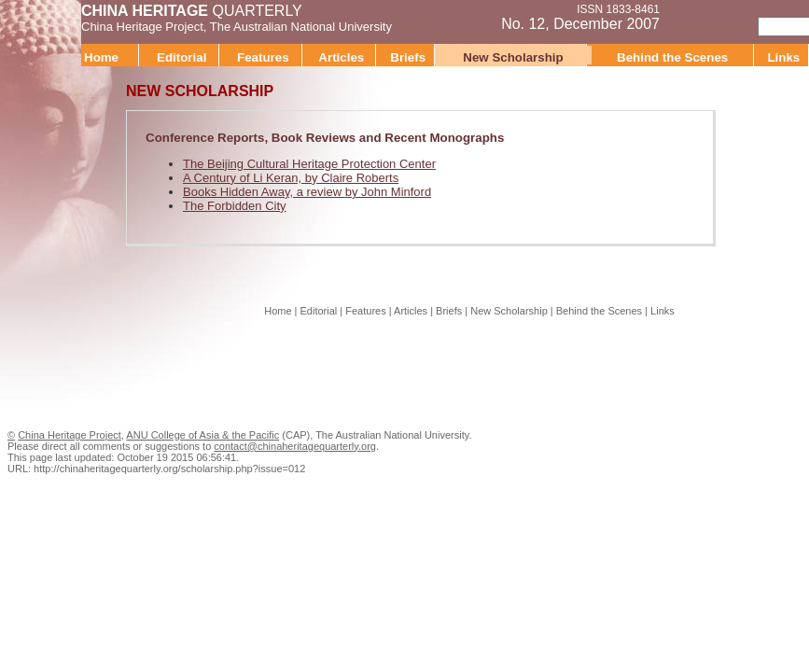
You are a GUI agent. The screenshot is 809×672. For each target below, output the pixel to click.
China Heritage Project (142, 27)
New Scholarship (513, 57)
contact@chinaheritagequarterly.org (295, 446)
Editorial (181, 57)
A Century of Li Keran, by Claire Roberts (291, 178)
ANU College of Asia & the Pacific (202, 435)
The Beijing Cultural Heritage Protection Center (309, 164)
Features (263, 57)
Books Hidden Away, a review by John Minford (307, 192)
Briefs (408, 57)
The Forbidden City (235, 206)
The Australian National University (301, 27)
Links (663, 311)
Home (101, 57)
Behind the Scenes (672, 57)
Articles (341, 57)
